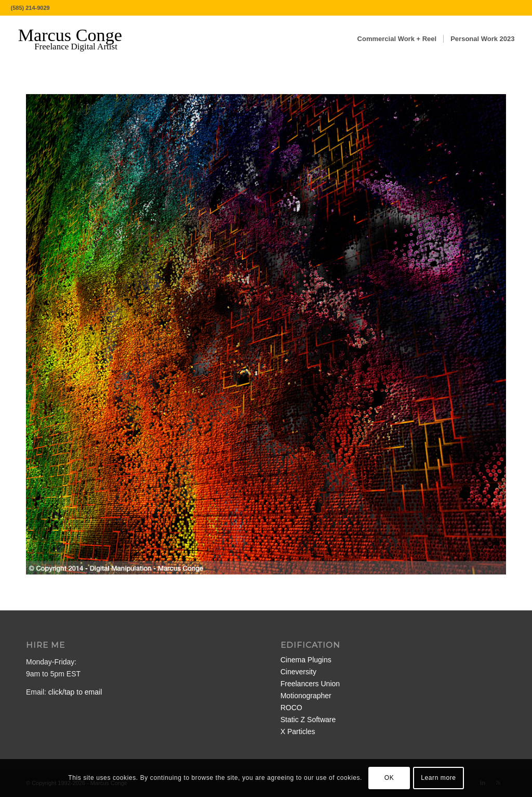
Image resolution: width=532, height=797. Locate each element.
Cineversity (298, 672)
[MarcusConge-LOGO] (78, 39)
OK (389, 778)
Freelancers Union (310, 684)
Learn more (438, 778)
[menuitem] (397, 39)
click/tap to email (75, 692)
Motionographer (306, 696)
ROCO (291, 708)
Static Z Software (308, 720)
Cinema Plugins (306, 660)
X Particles (298, 731)
